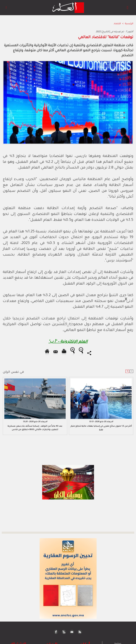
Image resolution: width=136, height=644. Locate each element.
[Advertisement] (33, 322)
